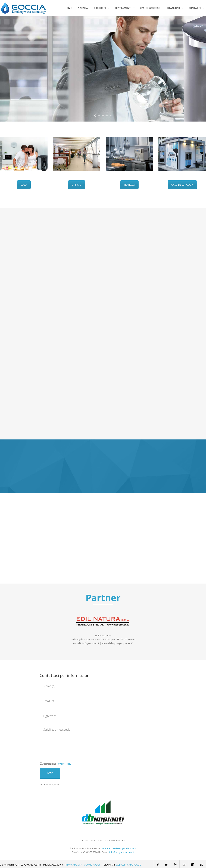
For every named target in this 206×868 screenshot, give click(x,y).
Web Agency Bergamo (129, 865)
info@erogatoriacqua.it (121, 852)
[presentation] (66, 755)
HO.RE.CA (129, 185)
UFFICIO (77, 185)
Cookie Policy (92, 865)
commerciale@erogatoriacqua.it (119, 848)
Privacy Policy (64, 764)
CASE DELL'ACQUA (182, 185)
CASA (24, 185)
